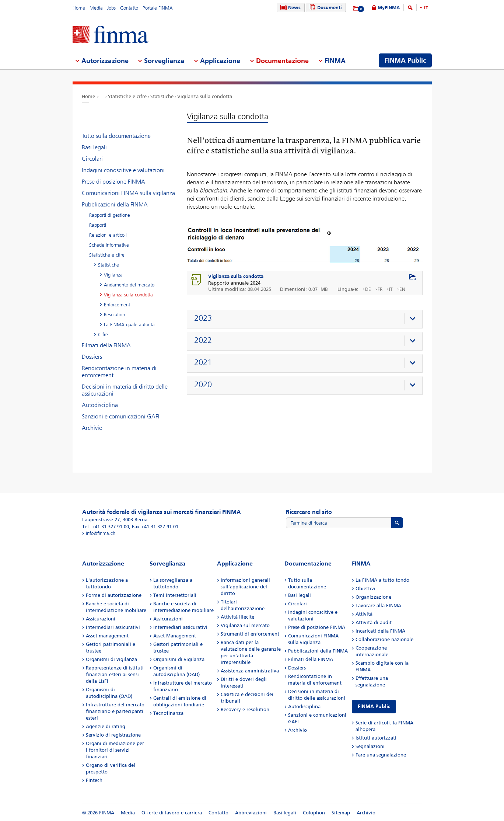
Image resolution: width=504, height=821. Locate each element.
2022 (203, 340)
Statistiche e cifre (127, 96)
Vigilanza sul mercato (245, 625)
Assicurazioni (101, 619)
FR (380, 289)
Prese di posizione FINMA (113, 182)
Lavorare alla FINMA (378, 606)
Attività (364, 614)
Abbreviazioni (251, 813)
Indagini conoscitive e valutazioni (123, 170)
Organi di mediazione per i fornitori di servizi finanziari (115, 750)
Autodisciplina (100, 405)
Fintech (94, 780)
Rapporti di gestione (110, 215)
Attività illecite (237, 617)
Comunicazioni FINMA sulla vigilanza (128, 193)
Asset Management (175, 636)
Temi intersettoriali (175, 595)
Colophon (314, 813)
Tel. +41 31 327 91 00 (106, 527)
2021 (203, 362)
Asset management (107, 636)
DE (368, 289)
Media (96, 8)
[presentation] (306, 319)
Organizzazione (373, 597)
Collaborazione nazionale (384, 639)
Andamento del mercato (129, 285)
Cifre (103, 335)
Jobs (111, 8)
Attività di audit (374, 622)
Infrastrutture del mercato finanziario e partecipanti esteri (115, 711)
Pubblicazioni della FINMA (115, 204)
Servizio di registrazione (113, 735)
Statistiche (162, 96)
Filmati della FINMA (106, 345)
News (290, 8)
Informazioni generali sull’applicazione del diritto (245, 587)
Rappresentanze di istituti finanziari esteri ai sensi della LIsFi (115, 674)
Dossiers (92, 357)
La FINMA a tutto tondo (382, 580)
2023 (203, 318)
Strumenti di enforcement (250, 634)
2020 (203, 385)
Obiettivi (365, 589)
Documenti (325, 8)
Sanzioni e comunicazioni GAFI (121, 416)
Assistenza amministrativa (250, 671)
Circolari (92, 159)
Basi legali (94, 147)
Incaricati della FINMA (380, 631)
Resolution (114, 315)
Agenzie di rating (106, 726)
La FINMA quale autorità (129, 325)
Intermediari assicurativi (113, 627)
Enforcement (117, 305)
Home (79, 8)
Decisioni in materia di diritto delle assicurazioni (125, 390)
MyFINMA (389, 8)
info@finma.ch (101, 533)
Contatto (129, 8)
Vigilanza (113, 275)
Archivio (92, 428)
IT (426, 8)
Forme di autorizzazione (114, 595)
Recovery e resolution (245, 709)
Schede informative (109, 245)
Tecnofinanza (168, 713)
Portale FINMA (158, 8)
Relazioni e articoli (108, 235)
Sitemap (341, 813)
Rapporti (98, 225)
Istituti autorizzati (376, 738)
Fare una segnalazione (381, 755)
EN (402, 289)
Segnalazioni (370, 746)
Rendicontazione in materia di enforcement (119, 372)
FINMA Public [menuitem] (405, 60)
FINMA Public (374, 707)
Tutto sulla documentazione (116, 136)
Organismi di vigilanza (111, 659)
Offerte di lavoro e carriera (172, 813)
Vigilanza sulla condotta (205, 96)
